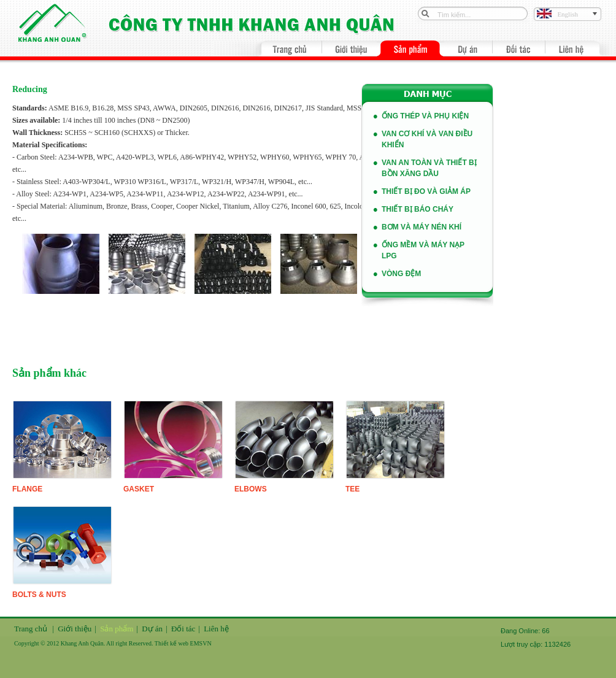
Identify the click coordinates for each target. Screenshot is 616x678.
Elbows (251, 489)
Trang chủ (31, 629)
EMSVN (201, 643)
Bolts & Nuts (39, 595)
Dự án (152, 629)
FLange (27, 489)
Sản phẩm (117, 629)
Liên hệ (216, 629)
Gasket (139, 489)
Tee (352, 489)
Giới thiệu (75, 629)
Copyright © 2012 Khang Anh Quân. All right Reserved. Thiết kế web (102, 643)
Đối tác (183, 629)
